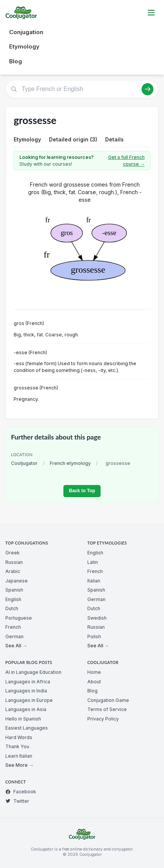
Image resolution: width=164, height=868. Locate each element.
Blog (16, 61)
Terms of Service (107, 709)
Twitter (17, 801)
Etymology (24, 46)
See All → (16, 646)
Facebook (21, 792)
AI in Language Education (33, 672)
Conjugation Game (108, 700)
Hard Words (19, 737)
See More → (19, 765)
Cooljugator (24, 463)
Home (94, 672)
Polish (94, 636)
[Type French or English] (82, 89)
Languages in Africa (28, 682)
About (94, 682)
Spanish (14, 590)
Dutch (12, 608)
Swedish (97, 618)
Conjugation (26, 32)
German (14, 636)
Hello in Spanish (23, 719)
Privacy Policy (103, 719)
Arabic (13, 571)
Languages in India (26, 691)
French (13, 627)
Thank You (17, 746)
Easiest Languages (27, 728)
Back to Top (82, 491)
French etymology (70, 463)
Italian (94, 581)
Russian (14, 562)
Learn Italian (19, 756)
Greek (13, 553)
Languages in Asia (26, 709)
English (13, 599)
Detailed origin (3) (73, 139)
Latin (93, 562)
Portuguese (19, 618)
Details (114, 139)
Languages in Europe (29, 700)
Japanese (17, 581)
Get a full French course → (126, 161)
